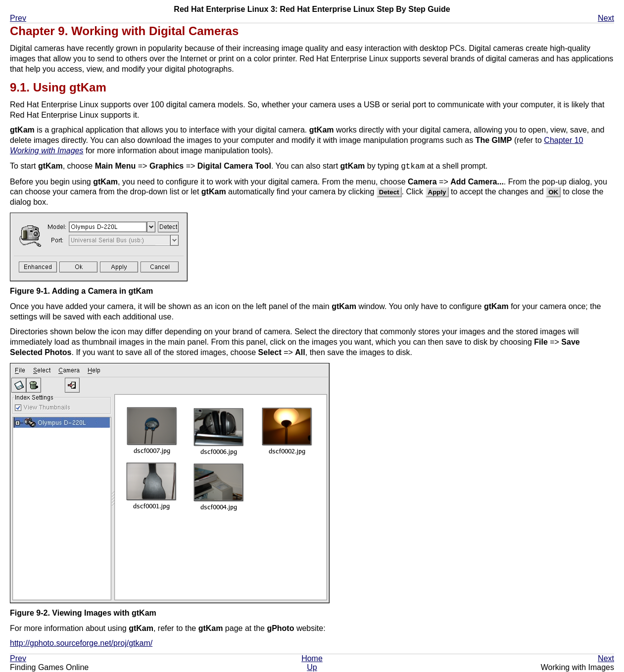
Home (312, 658)
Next (606, 18)
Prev (18, 18)
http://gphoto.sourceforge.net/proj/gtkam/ (81, 643)
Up (312, 667)
